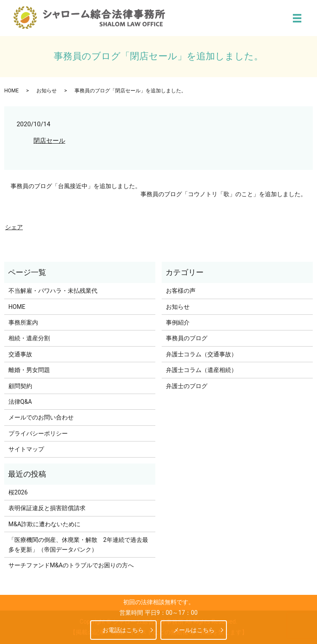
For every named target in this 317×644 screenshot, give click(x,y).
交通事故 (20, 354)
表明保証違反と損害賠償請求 (47, 508)
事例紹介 (178, 322)
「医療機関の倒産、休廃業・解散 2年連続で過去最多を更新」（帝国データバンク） (78, 544)
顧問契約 (20, 386)
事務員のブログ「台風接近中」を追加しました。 (76, 186)
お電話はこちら (119, 630)
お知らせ (47, 91)
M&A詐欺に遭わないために (44, 524)
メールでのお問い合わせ (41, 417)
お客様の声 (181, 291)
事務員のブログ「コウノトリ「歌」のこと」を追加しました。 (223, 194)
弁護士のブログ (187, 386)
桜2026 (18, 492)
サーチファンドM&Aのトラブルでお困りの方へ (71, 565)
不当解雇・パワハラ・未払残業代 (53, 291)
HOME (11, 91)
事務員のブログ (187, 338)
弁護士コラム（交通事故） (201, 354)
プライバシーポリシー (38, 433)
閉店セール (49, 141)
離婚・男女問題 (29, 370)
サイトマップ (26, 449)
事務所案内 (23, 322)
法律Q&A (20, 402)
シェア (14, 227)
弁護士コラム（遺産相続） (201, 370)
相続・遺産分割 (29, 338)
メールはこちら (198, 630)
